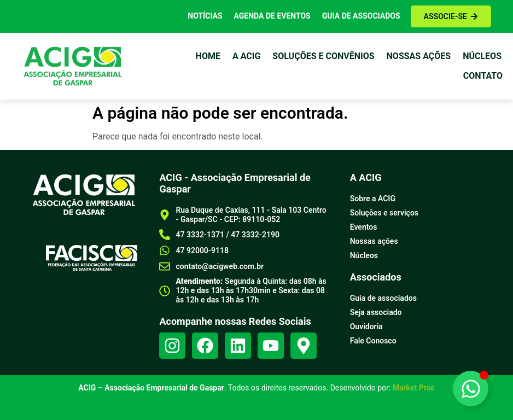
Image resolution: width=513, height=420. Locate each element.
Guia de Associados (361, 16)
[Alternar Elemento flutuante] (471, 389)
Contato (483, 76)
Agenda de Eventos (272, 16)
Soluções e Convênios (323, 56)
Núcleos (482, 56)
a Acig (246, 56)
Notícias (205, 16)
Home (208, 56)
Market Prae (414, 388)
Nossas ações (419, 56)
